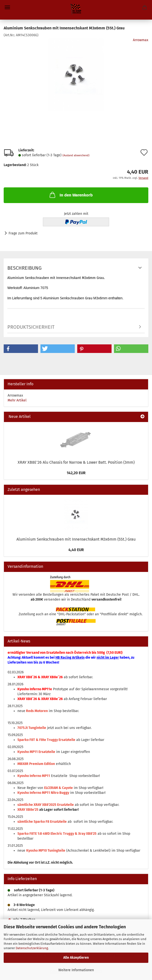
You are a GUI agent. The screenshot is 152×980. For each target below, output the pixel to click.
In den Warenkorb (71, 195)
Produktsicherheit (31, 327)
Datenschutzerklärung (32, 948)
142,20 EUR (76, 473)
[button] (21, 349)
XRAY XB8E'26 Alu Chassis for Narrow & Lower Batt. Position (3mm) (76, 462)
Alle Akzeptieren (76, 958)
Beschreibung (25, 268)
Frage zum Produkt (23, 233)
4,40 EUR (76, 550)
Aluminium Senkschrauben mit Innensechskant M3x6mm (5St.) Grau (76, 539)
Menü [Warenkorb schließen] (7, 7)
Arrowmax (141, 40)
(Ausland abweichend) (76, 155)
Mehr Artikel (17, 400)
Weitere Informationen (76, 970)
